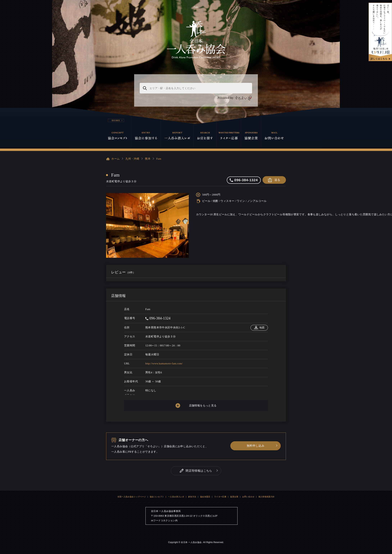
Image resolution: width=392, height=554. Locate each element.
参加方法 (192, 497)
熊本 (148, 159)
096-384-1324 (158, 318)
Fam (159, 159)
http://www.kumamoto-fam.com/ (164, 363)
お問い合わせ (248, 497)
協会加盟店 (205, 497)
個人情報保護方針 (267, 497)
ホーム (113, 159)
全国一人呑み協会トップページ (132, 497)
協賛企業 (234, 497)
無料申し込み (256, 446)
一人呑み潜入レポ (176, 497)
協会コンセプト (157, 497)
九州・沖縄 (132, 159)
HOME (116, 120)
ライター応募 (220, 497)
